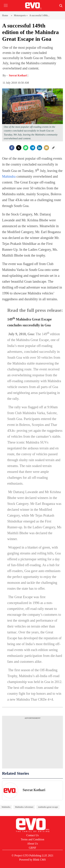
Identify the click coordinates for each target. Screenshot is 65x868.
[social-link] (53, 148)
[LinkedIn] (40, 148)
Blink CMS (39, 860)
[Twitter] (19, 148)
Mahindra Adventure (24, 807)
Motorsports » (21, 15)
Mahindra (9, 176)
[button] (6, 8)
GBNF (32, 848)
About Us (33, 844)
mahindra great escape (48, 807)
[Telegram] (33, 148)
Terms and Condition (32, 839)
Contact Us (33, 835)
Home (6, 15)
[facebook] (12, 148)
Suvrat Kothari (18, 75)
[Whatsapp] (26, 148)
